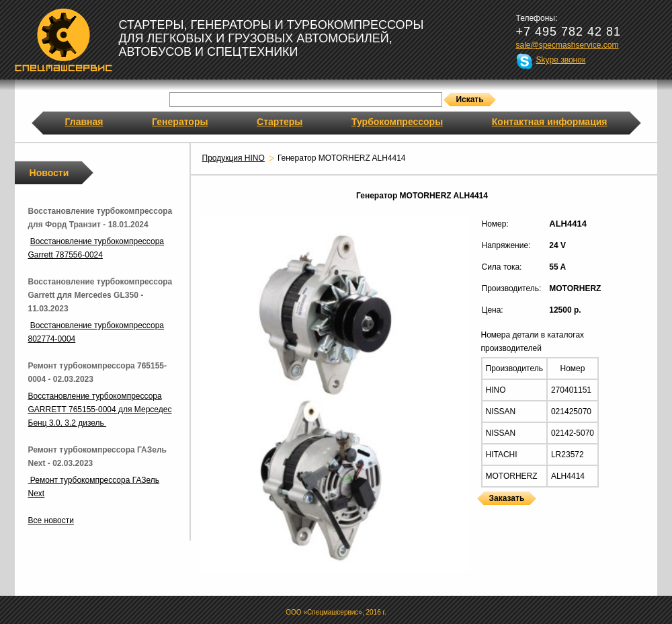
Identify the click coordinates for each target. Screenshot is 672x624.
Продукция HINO (234, 158)
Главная (84, 122)
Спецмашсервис (64, 40)
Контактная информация (550, 122)
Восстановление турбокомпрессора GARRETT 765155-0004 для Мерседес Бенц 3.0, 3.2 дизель (100, 409)
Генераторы (180, 122)
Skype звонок (561, 60)
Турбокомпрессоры (397, 122)
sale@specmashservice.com (568, 45)
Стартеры (280, 122)
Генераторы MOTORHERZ (481, 513)
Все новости (51, 520)
